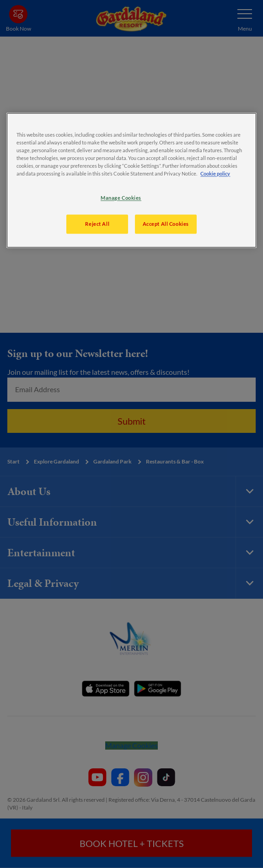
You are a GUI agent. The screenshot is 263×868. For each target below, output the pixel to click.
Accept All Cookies (166, 224)
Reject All (97, 224)
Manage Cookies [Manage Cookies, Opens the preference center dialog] (121, 198)
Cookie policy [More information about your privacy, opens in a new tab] (215, 174)
